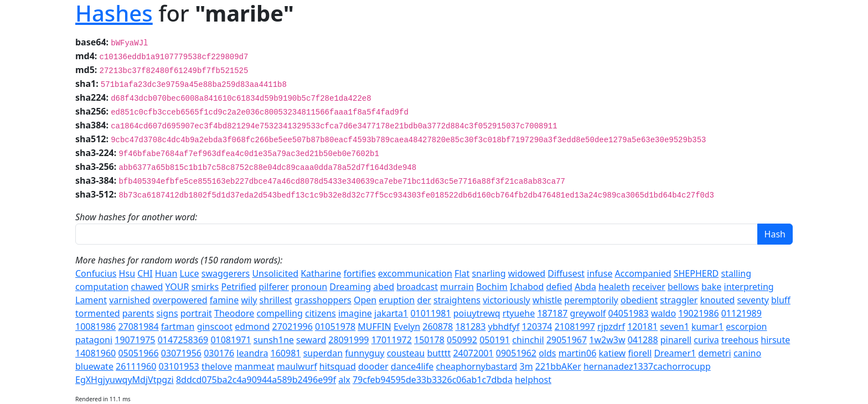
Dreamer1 (675, 353)
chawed (147, 287)
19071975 (135, 340)
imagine (355, 313)
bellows (683, 287)
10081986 (95, 327)
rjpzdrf (611, 327)
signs (167, 313)
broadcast (417, 287)
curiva (706, 340)
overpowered (180, 300)
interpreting (749, 287)
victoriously (507, 300)
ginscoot (215, 327)
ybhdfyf (504, 327)
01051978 (335, 327)
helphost (533, 380)
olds (547, 353)
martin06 (578, 353)
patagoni (94, 340)
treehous (740, 340)
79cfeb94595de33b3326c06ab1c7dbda (433, 380)
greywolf (588, 313)
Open (365, 300)
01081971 (231, 340)
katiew (612, 353)
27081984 (138, 327)
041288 (643, 340)
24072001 (473, 353)
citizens (321, 313)
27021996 (293, 327)
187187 (552, 313)
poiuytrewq (477, 313)
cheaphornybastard (476, 366)
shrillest (276, 300)
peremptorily (591, 300)
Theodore (234, 313)
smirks (205, 287)
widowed (527, 273)
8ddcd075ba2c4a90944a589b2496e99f (256, 380)
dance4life (412, 366)
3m (526, 366)
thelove (217, 366)
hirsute (775, 340)
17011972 (392, 340)
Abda (585, 287)
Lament (91, 300)
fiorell (640, 353)
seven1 (675, 327)
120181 (642, 327)
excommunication (415, 273)
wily (249, 300)
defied (559, 287)
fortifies (360, 273)
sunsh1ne (274, 340)
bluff (781, 300)
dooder (373, 366)
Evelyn (407, 327)
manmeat (254, 366)
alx (344, 380)
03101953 (179, 366)
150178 (429, 340)
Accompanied (643, 273)
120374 (537, 327)
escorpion (746, 327)
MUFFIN (374, 327)
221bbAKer (558, 366)
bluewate (94, 366)
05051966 (138, 353)
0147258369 (183, 340)
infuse (600, 273)
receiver (649, 287)
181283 (470, 327)
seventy (753, 300)
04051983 (629, 313)
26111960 (136, 366)
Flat (462, 273)
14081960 (95, 353)
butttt (439, 353)
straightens (457, 300)
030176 (219, 353)
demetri (714, 353)
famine (224, 300)
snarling (489, 273)
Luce (190, 273)
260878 (438, 327)
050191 (495, 340)
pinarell (676, 340)
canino (747, 353)
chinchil (528, 340)
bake (711, 287)
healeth (614, 287)
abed (384, 287)
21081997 (575, 327)
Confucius (96, 273)
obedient (639, 300)
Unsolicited (275, 273)
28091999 (348, 340)
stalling (736, 273)
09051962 (516, 353)
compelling (280, 313)
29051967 (567, 340)
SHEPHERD (696, 273)
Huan (166, 273)
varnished (130, 300)
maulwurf (297, 366)
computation (102, 287)
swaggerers (226, 273)
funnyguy (365, 353)
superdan (323, 353)
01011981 (430, 313)
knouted (718, 300)
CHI (145, 273)
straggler (679, 300)
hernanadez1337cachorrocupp (647, 366)
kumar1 (707, 327)
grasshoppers (323, 300)
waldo (663, 313)
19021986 (698, 313)
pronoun (309, 287)
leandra (252, 353)
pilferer (274, 287)
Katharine (321, 273)
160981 (286, 353)
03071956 (181, 353)
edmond (252, 327)
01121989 (742, 313)
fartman (178, 327)
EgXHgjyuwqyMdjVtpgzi (125, 380)
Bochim (492, 287)
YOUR (177, 287)
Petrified (239, 287)
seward (311, 340)
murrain (457, 287)
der (424, 300)
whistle (547, 300)
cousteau (406, 353)
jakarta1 (391, 313)
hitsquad (338, 366)
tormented (98, 313)
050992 (462, 340)
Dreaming (350, 287)
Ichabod (527, 287)
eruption (397, 300)
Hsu (127, 273)
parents (138, 313)
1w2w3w (607, 340)
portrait (196, 313)
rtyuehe (519, 313)
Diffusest (566, 273)
